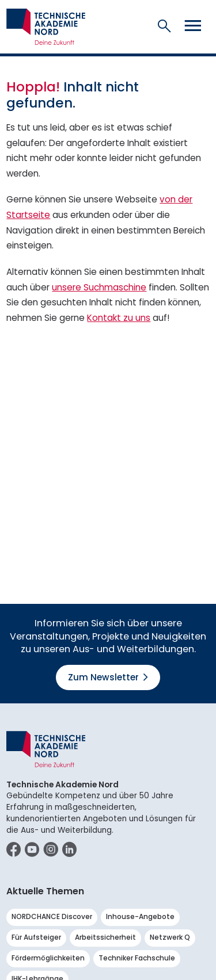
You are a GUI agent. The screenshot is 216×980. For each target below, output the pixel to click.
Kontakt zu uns (119, 318)
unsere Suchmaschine (99, 287)
